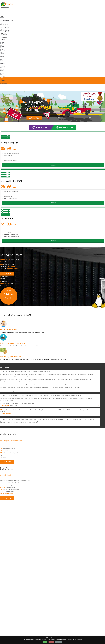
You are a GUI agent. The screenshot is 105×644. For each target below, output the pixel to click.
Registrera (2, 80)
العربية (1, 41)
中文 (1, 45)
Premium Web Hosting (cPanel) (7, 20)
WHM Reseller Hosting (5, 26)
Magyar (2, 61)
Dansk (1, 49)
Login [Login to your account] (2, 7)
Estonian (2, 54)
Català (1, 44)
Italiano (2, 62)
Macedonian (3, 63)
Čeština (2, 48)
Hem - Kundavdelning (5, 15)
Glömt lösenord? (4, 83)
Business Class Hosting (5, 22)
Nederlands (3, 51)
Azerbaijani (2, 42)
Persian (2, 55)
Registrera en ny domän (5, 29)
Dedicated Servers (4, 25)
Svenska (2, 73)
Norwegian (2, 65)
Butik (2, 16)
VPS (1, 23)
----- (1, 19)
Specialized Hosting (4, 27)
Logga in (2, 79)
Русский (2, 70)
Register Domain (4, 7)
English (2, 52)
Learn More (7, 274)
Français (2, 56)
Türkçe (1, 75)
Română (2, 69)
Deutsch (2, 58)
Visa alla (2, 18)
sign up (53, 165)
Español (2, 72)
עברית (1, 59)
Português (2, 66)
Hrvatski (2, 47)
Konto (2, 78)
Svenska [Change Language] (3, 39)
